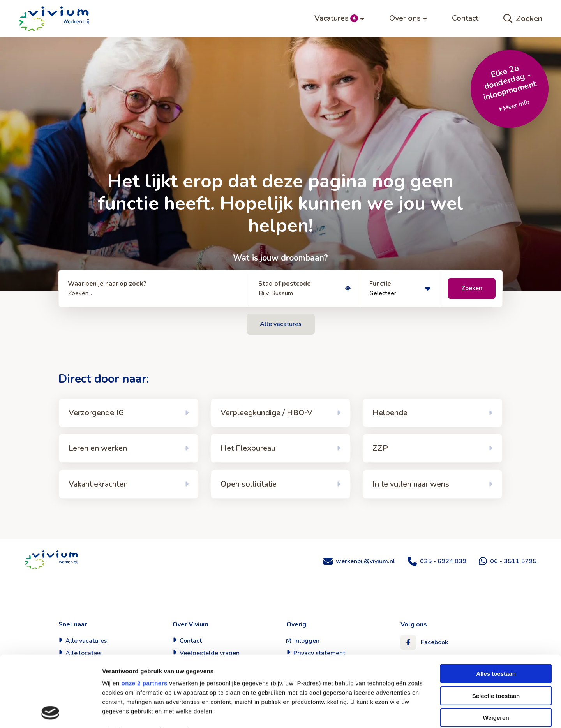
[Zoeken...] (154, 288)
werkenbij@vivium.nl (365, 561)
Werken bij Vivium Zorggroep (51, 560)
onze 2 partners (144, 617)
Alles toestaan (496, 607)
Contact (465, 18)
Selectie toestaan (496, 629)
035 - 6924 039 (443, 561)
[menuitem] (339, 19)
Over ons (408, 18)
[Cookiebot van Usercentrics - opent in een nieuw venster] (50, 713)
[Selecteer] (400, 288)
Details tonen (421, 713)
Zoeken (523, 19)
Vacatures (339, 18)
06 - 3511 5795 (513, 561)
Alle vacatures (281, 324)
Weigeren (496, 651)
